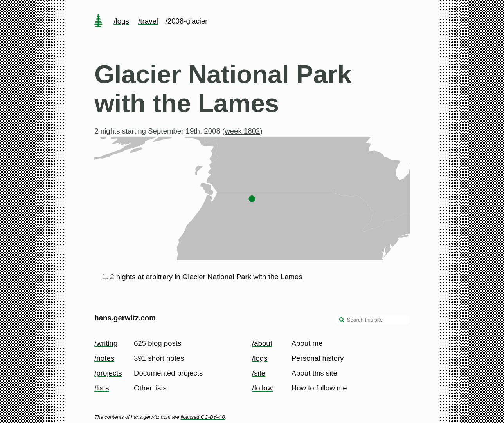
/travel (148, 21)
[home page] (99, 22)
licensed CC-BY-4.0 (203, 417)
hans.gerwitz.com (125, 318)
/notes (104, 358)
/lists (102, 388)
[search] (342, 320)
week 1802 (242, 131)
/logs (121, 21)
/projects (108, 373)
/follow (262, 388)
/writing (106, 343)
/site (259, 373)
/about (262, 343)
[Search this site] (373, 320)
